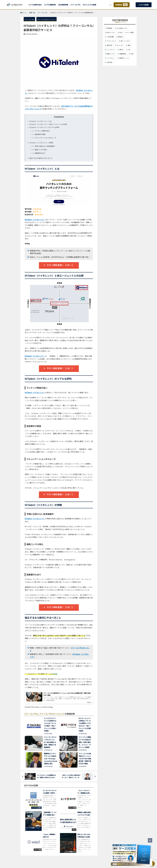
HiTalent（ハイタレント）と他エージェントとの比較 (47, 124)
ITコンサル (120, 45)
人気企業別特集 (63, 5)
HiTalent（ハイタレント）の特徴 (40, 143)
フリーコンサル (75, 5)
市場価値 (110, 28)
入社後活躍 (110, 37)
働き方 (122, 49)
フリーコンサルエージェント (47, 20)
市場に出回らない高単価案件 (43, 146)
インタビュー (111, 58)
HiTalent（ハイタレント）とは (39, 121)
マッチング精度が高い (41, 131)
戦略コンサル (111, 54)
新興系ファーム (124, 58)
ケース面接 (130, 32)
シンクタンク (111, 49)
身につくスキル (125, 41)
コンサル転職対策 (50, 5)
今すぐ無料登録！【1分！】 (59, 265)
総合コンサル (111, 32)
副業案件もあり (39, 153)
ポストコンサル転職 (89, 5)
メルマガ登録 (144, 5)
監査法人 (121, 37)
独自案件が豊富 (39, 134)
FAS (129, 49)
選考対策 (110, 45)
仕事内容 (110, 62)
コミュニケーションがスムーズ (44, 138)
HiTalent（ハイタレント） (35, 220)
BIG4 (121, 32)
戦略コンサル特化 (39, 150)
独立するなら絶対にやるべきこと (40, 158)
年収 (132, 54)
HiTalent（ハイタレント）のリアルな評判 (43, 127)
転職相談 (122, 5)
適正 (129, 45)
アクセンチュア (111, 41)
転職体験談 (123, 54)
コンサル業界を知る (35, 5)
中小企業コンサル (122, 28)
